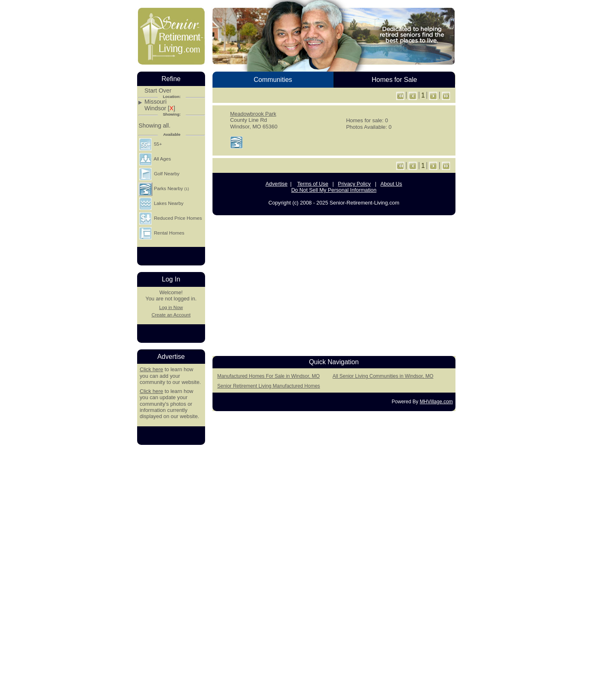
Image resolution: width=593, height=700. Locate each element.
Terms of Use (313, 184)
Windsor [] (160, 108)
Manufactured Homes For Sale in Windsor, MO (269, 376)
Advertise (277, 184)
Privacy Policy (355, 184)
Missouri (156, 102)
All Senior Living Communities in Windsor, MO (383, 376)
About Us (391, 184)
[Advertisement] (334, 284)
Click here (151, 369)
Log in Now (171, 307)
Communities (273, 80)
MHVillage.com (436, 402)
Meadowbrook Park (253, 114)
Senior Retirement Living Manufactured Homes (269, 386)
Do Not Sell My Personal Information (334, 190)
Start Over (158, 91)
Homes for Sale (394, 80)
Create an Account (171, 315)
